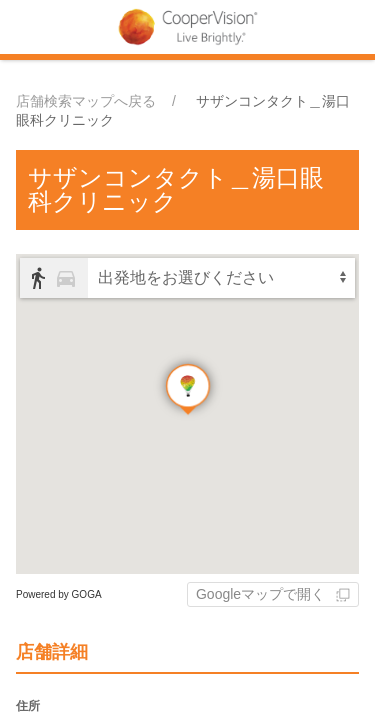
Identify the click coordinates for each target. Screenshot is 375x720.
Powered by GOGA (59, 594)
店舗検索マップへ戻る (86, 101)
